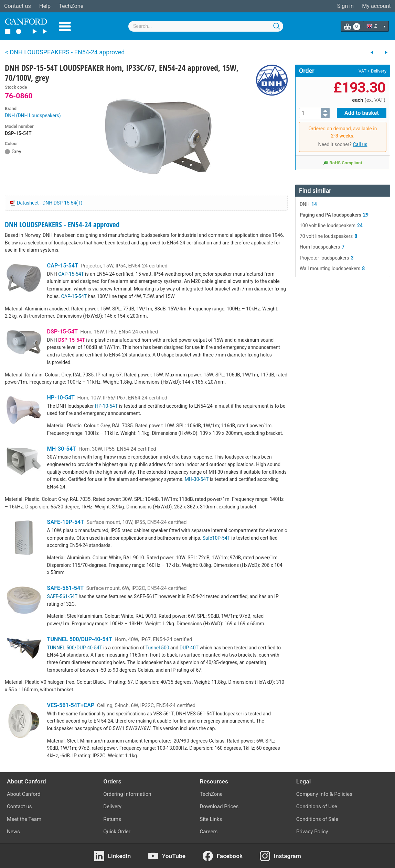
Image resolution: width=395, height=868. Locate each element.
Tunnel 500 (157, 648)
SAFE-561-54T (65, 588)
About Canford (24, 794)
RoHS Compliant (343, 163)
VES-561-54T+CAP (71, 705)
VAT (362, 71)
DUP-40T (189, 648)
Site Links (211, 819)
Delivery (379, 71)
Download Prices (219, 806)
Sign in (345, 6)
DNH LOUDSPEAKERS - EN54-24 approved (62, 224)
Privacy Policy (312, 832)
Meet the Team (24, 819)
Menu (65, 26)
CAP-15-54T (63, 266)
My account (376, 6)
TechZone (71, 6)
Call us (360, 144)
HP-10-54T (61, 398)
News (13, 832)
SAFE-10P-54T (66, 522)
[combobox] (206, 26)
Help (45, 6)
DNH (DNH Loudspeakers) (33, 116)
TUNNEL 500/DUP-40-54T (80, 639)
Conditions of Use (317, 806)
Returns (112, 819)
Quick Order (117, 832)
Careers (209, 832)
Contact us (18, 6)
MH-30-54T (62, 449)
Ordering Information (127, 794)
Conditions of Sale (317, 819)
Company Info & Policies (324, 794)
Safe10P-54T (216, 538)
